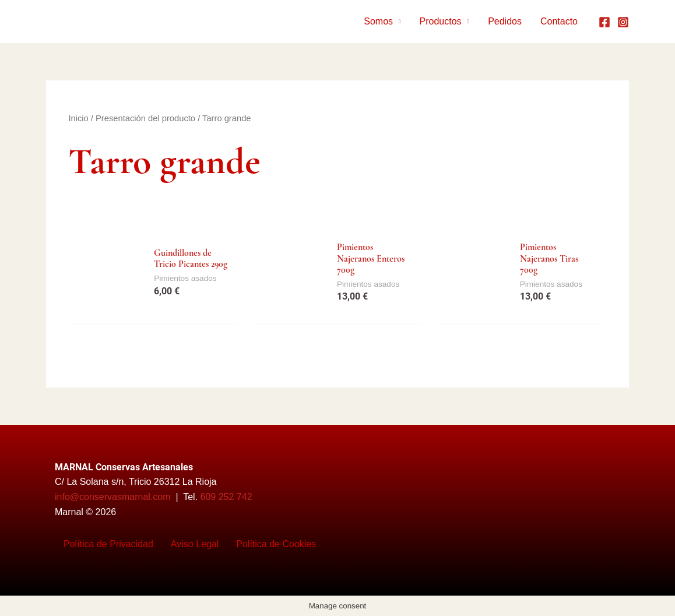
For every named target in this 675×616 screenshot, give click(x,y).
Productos (441, 21)
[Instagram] (623, 22)
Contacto (559, 21)
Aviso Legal (195, 544)
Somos (378, 21)
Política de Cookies (276, 544)
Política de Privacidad (108, 544)
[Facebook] (604, 22)
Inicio (78, 118)
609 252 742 (226, 497)
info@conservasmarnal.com (113, 497)
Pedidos (505, 21)
